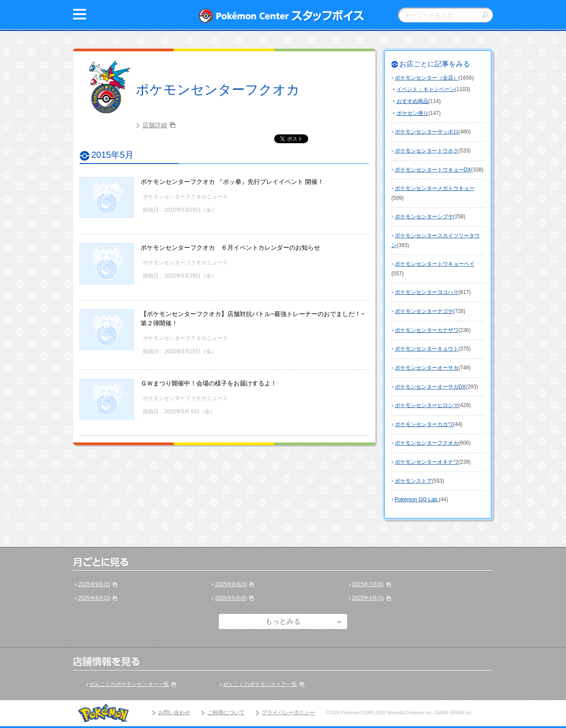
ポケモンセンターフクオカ (218, 90)
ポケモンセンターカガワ (424, 424)
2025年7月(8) (368, 584)
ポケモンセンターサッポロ (427, 132)
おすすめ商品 (413, 101)
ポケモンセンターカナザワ (427, 330)
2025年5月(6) (231, 598)
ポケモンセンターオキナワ (427, 462)
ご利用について (226, 713)
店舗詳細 (155, 125)
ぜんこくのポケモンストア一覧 (260, 684)
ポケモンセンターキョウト (427, 349)
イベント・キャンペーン (426, 89)
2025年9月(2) (94, 584)
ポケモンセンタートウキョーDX (433, 170)
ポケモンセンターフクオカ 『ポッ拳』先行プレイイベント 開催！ (232, 182)
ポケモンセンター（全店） (427, 78)
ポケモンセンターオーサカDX (430, 387)
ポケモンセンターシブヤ (424, 217)
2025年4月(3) (368, 598)
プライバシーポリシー (288, 713)
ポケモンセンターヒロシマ (427, 405)
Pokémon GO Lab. (417, 499)
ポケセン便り (413, 113)
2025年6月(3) (94, 598)
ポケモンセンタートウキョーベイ (435, 264)
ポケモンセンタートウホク (427, 151)
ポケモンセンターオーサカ (427, 368)
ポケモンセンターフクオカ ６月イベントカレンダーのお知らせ (230, 248)
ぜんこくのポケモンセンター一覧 (129, 684)
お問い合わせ (174, 713)
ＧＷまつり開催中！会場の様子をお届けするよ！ (209, 383)
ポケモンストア (413, 481)
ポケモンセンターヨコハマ (427, 292)
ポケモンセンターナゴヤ (424, 311)
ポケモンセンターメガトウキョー (435, 188)
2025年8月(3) (231, 584)
